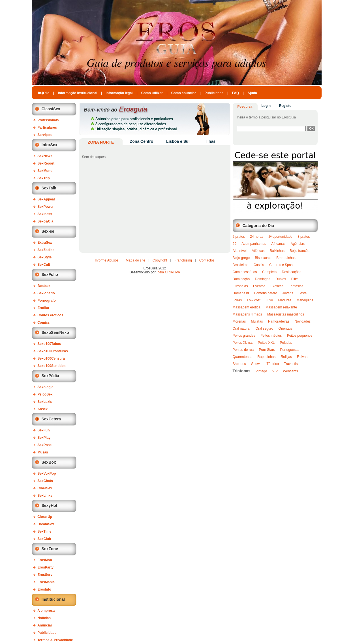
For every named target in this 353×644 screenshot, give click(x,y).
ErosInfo (44, 589)
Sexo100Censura (51, 358)
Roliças (286, 357)
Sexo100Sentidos (51, 366)
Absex (42, 409)
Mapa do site (135, 260)
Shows (256, 364)
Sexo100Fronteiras (53, 351)
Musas (43, 452)
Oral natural (242, 329)
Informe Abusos (107, 260)
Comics (43, 323)
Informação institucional (78, 93)
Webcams (290, 371)
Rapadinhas (266, 357)
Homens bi (241, 293)
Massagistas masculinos (286, 314)
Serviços (44, 135)
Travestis (291, 364)
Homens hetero (266, 293)
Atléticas (258, 251)
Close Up (45, 517)
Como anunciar (184, 93)
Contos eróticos (50, 315)
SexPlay (44, 438)
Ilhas (211, 141)
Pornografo (47, 301)
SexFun (43, 430)
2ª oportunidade (280, 237)
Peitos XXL (266, 343)
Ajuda (252, 93)
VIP (275, 371)
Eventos (259, 286)
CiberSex (45, 488)
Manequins (305, 300)
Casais (259, 265)
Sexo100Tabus (49, 344)
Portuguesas (290, 350)
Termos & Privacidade (55, 640)
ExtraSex (45, 243)
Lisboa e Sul (178, 141)
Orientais (285, 329)
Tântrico (273, 364)
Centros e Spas (281, 265)
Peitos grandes (244, 336)
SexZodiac (46, 250)
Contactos (207, 260)
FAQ (236, 93)
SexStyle (44, 257)
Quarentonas (242, 357)
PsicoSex (45, 394)
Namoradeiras (279, 321)
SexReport (46, 163)
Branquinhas (286, 258)
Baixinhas (277, 251)
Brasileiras (241, 265)
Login (266, 106)
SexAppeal (46, 199)
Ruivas (302, 357)
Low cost (254, 300)
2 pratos (239, 237)
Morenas (239, 321)
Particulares (47, 127)
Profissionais (48, 120)
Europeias (240, 286)
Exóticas (277, 286)
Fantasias (296, 286)
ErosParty (45, 567)
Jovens (288, 293)
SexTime (44, 531)
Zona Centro (142, 141)
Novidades (303, 321)
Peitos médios (271, 336)
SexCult (44, 265)
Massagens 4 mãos (247, 314)
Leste (302, 293)
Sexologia (45, 387)
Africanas (278, 244)
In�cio (44, 93)
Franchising (183, 260)
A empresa (46, 611)
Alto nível (240, 251)
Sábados (239, 364)
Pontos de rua (243, 350)
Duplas (281, 279)
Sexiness (45, 214)
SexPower (45, 207)
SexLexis (45, 402)
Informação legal (119, 93)
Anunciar (45, 625)
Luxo (269, 300)
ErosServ (45, 575)
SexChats (45, 481)
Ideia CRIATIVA (168, 272)
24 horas (257, 237)
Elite (295, 279)
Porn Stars (267, 350)
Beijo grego (241, 258)
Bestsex (44, 286)
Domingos (263, 279)
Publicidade (214, 93)
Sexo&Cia (45, 221)
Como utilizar (152, 93)
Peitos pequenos (300, 336)
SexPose (44, 445)
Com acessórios (245, 272)
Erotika (43, 308)
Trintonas (242, 371)
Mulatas (257, 321)
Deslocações (292, 272)
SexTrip (43, 178)
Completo (269, 272)
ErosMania (46, 582)
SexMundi (45, 171)
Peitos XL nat (243, 343)
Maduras (285, 300)
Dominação (241, 279)
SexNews (45, 156)
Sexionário (46, 293)
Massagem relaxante (281, 307)
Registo (285, 106)
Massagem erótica (247, 307)
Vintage (261, 371)
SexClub (44, 539)
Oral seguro (265, 329)
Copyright (160, 260)
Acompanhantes (254, 244)
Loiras (237, 300)
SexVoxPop (47, 474)
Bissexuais (263, 258)
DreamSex (46, 524)
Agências (298, 244)
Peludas (286, 343)
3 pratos (304, 237)
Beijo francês (299, 251)
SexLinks (45, 496)
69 (235, 244)
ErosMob (45, 560)
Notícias (44, 618)
